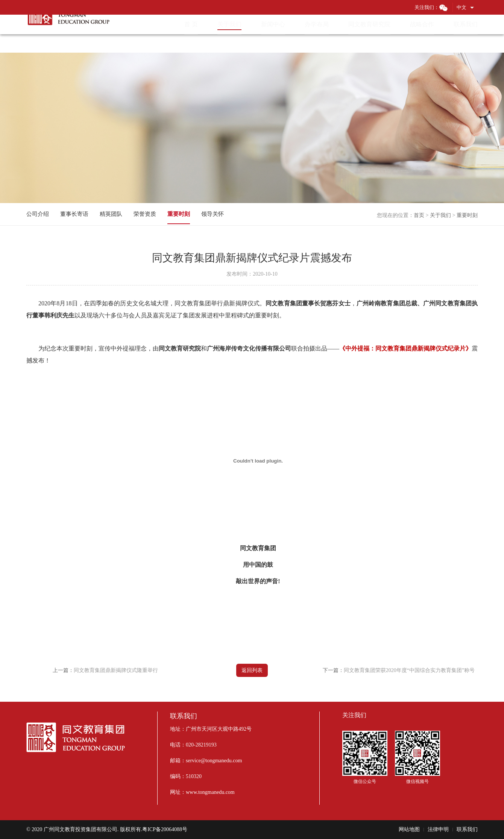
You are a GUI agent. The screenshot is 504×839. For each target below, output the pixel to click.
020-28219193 (201, 745)
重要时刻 (467, 215)
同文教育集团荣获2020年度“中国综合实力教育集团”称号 (409, 670)
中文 (461, 7)
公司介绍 (38, 214)
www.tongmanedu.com (210, 792)
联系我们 (467, 829)
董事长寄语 (74, 214)
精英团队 (111, 214)
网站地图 (409, 829)
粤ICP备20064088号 (165, 829)
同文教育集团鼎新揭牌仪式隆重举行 (116, 670)
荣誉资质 (145, 214)
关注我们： (431, 7)
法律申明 (438, 829)
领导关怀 (213, 214)
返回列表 (252, 670)
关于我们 (440, 215)
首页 (419, 215)
